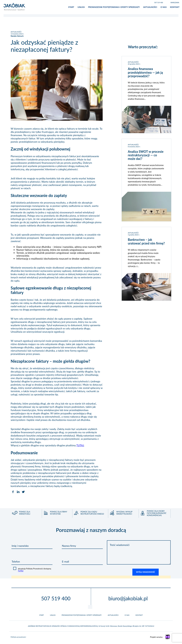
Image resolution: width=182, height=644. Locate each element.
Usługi (81, 8)
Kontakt (175, 8)
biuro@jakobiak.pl (128, 600)
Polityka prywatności (18, 638)
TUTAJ (80, 447)
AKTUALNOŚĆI (16, 33)
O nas (164, 8)
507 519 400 (159, 3)
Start (71, 8)
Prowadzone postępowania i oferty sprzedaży (114, 8)
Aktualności (150, 8)
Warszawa (175, 3)
